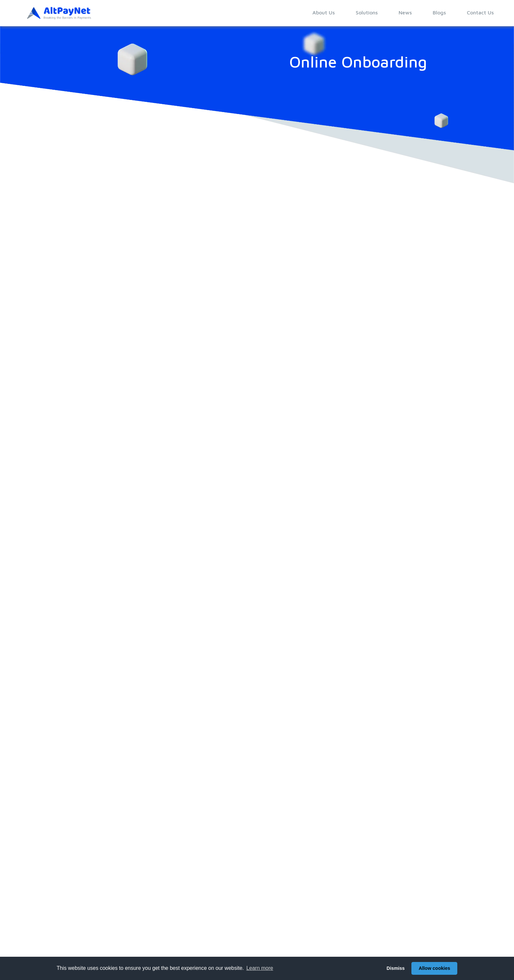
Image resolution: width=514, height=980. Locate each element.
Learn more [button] (260, 968)
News (405, 12)
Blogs (439, 12)
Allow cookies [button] (434, 968)
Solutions (367, 12)
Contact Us (480, 12)
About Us (324, 12)
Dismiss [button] (395, 968)
